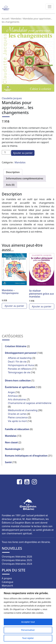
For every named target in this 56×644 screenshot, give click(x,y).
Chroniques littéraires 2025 (17, 560)
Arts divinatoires (17, 399)
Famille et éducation (17, 429)
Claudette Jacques (12, 98)
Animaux (13, 396)
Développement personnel (21, 353)
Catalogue (7, 582)
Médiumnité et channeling (23, 410)
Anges (11, 392)
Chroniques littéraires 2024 (17, 564)
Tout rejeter (28, 638)
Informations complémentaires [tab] (25, 178)
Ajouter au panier (23, 153)
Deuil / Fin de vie (17, 362)
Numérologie (13, 449)
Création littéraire (16, 346)
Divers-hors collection (18, 381)
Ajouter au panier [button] (14, 306)
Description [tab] (13, 172)
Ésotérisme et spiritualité (20, 387)
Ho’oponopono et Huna (21, 365)
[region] (28, 616)
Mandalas (16, 18)
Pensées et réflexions (20, 369)
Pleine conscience (18, 417)
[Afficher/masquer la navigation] (50, 7)
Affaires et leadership (20, 358)
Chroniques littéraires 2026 (17, 557)
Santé (8, 462)
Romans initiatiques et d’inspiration (26, 456)
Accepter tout (28, 622)
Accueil (5, 18)
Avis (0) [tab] (10, 185)
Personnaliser (28, 630)
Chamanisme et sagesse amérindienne (30, 403)
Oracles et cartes (17, 414)
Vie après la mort (17, 421)
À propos (7, 578)
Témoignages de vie (19, 372)
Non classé (11, 442)
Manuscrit (7, 586)
